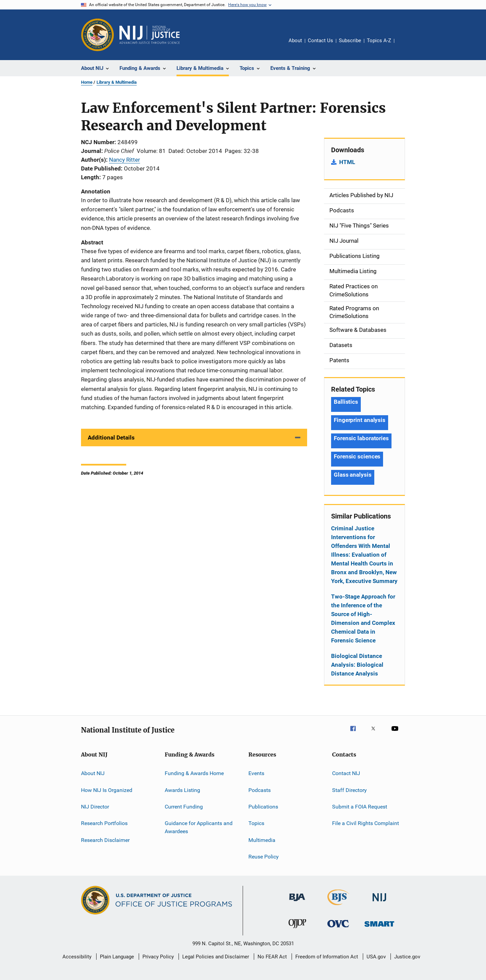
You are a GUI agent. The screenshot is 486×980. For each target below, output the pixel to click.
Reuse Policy (264, 857)
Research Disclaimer (105, 840)
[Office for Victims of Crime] (338, 929)
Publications (263, 807)
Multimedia (262, 840)
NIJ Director (95, 807)
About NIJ (93, 773)
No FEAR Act (272, 957)
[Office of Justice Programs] (98, 35)
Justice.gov (407, 957)
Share (405, 45)
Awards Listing (182, 790)
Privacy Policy (158, 957)
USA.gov (376, 957)
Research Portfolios (104, 823)
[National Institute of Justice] (379, 903)
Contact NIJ (346, 773)
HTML (347, 162)
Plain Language (117, 957)
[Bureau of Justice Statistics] (338, 906)
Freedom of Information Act (327, 957)
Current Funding (184, 807)
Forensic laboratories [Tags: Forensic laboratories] (361, 438)
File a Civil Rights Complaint (366, 823)
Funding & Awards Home (194, 773)
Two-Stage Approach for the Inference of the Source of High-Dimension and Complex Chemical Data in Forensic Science (363, 618)
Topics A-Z (379, 41)
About (295, 41)
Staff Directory (349, 790)
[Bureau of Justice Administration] (297, 902)
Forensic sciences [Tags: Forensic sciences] (357, 456)
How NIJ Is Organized (107, 790)
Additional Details (111, 438)
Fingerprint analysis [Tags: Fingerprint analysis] (360, 420)
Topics (256, 823)
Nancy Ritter (125, 160)
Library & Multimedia (117, 82)
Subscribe (350, 41)
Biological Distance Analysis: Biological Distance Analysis (357, 665)
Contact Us (320, 41)
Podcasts (260, 790)
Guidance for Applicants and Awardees (199, 827)
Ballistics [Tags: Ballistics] (346, 402)
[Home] (150, 35)
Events (256, 773)
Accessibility (77, 957)
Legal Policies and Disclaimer (216, 957)
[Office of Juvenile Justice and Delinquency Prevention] (297, 929)
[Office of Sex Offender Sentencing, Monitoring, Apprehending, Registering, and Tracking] (379, 928)
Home (87, 82)
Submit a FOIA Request (360, 807)
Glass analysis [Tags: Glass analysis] (353, 475)
